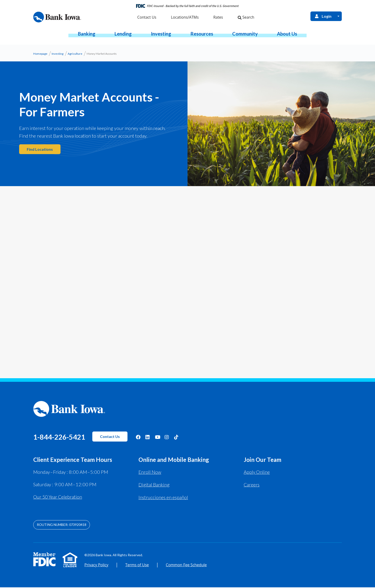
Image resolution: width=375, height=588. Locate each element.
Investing (58, 55)
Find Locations (40, 151)
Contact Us (121, 438)
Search (245, 18)
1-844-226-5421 (64, 438)
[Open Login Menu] (338, 17)
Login (323, 17)
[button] (87, 35)
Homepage (40, 55)
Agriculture (75, 55)
